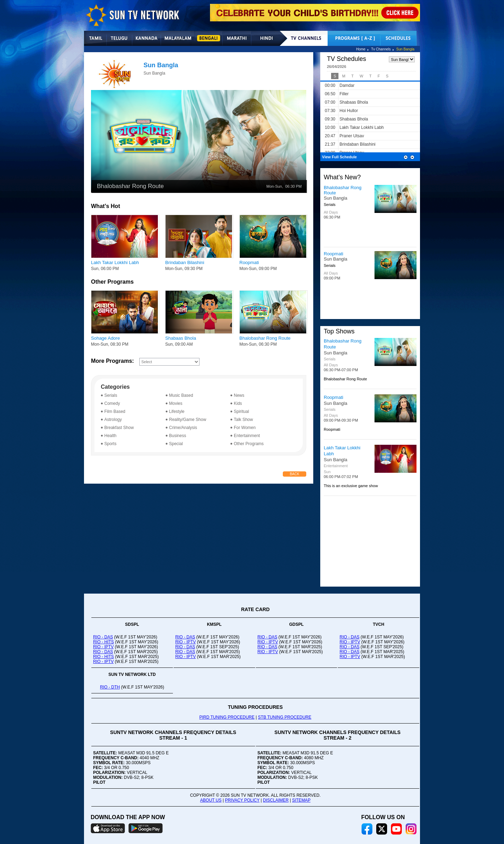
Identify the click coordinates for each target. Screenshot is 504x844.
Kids (238, 403)
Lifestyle (177, 411)
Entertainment (247, 436)
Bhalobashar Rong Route (265, 338)
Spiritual (241, 411)
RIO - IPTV (103, 647)
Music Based (181, 395)
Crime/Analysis (183, 428)
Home (361, 49)
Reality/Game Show (188, 420)
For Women (245, 428)
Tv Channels (381, 49)
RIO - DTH (110, 687)
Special (176, 444)
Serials (111, 395)
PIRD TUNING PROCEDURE (227, 717)
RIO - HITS (103, 642)
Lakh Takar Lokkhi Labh (115, 262)
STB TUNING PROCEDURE (285, 717)
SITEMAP (301, 800)
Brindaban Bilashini (185, 262)
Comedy (112, 403)
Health (110, 436)
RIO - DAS (103, 637)
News (239, 395)
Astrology (113, 420)
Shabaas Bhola (181, 338)
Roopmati (249, 262)
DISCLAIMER (276, 800)
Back (295, 474)
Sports (110, 444)
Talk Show (243, 420)
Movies (176, 403)
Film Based (115, 411)
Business (178, 436)
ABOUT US (211, 800)
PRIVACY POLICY (242, 800)
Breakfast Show (119, 428)
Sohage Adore (105, 338)
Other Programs (249, 444)
